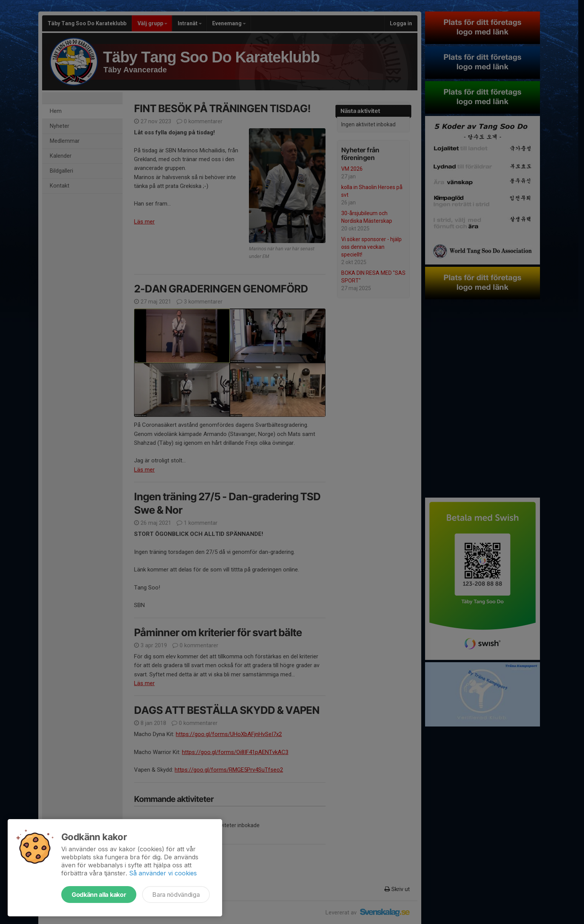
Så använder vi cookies (163, 873)
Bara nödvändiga (176, 895)
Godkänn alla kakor (99, 895)
